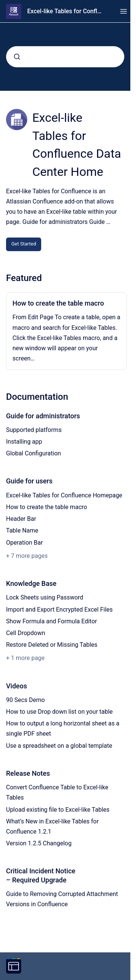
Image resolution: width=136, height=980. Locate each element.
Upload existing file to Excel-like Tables (58, 810)
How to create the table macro (58, 303)
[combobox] (65, 57)
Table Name (22, 530)
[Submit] (17, 57)
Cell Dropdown (26, 633)
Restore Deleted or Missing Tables (52, 645)
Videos (16, 686)
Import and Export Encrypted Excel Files (59, 610)
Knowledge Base (31, 583)
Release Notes (28, 773)
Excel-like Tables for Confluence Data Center (66, 11)
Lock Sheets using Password (45, 597)
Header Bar (21, 519)
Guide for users (29, 481)
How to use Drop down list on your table (59, 712)
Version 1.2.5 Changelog (39, 843)
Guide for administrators (43, 416)
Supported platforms (34, 430)
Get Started (24, 244)
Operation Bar (24, 543)
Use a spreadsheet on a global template (59, 746)
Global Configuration (33, 453)
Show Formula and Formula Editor (52, 621)
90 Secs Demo (25, 700)
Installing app (24, 442)
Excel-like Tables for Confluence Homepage (64, 495)
